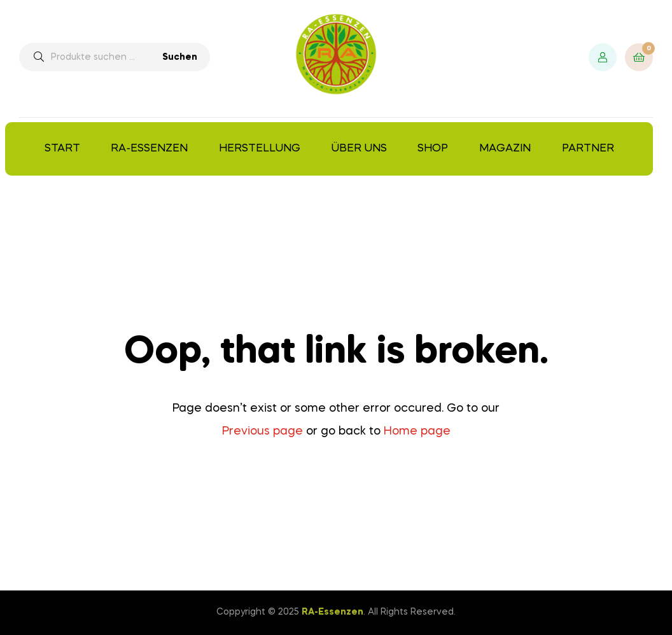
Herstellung (260, 149)
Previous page (262, 431)
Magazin (505, 149)
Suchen (180, 57)
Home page (417, 431)
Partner (588, 149)
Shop (433, 149)
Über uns (359, 149)
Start (62, 149)
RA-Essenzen (149, 149)
